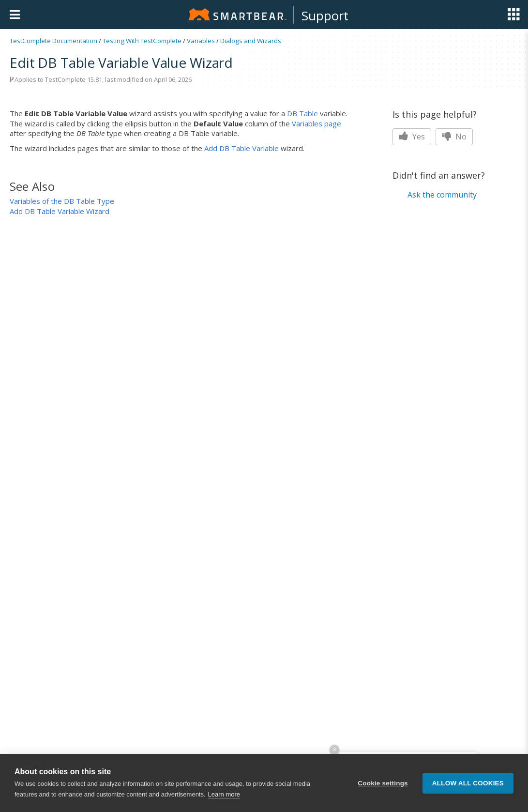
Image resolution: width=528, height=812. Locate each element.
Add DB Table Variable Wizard (60, 211)
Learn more (224, 795)
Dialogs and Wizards (251, 41)
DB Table (302, 113)
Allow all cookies (468, 783)
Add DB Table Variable (241, 148)
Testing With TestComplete (142, 41)
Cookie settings (383, 783)
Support (325, 15)
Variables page (317, 123)
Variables (201, 41)
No (454, 137)
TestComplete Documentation (53, 41)
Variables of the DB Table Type (62, 201)
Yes (412, 137)
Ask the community (442, 195)
